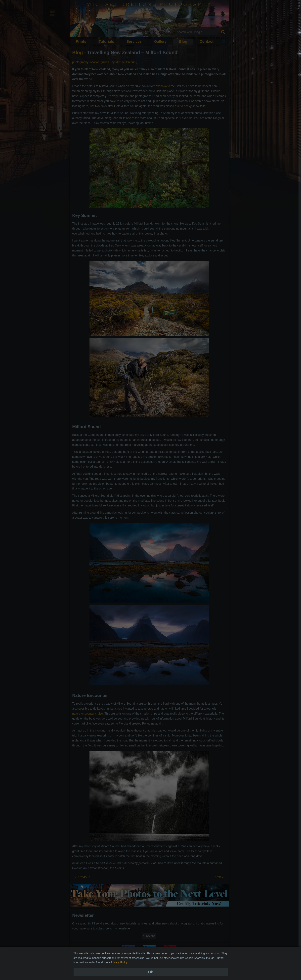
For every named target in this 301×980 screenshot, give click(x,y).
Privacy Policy (119, 974)
